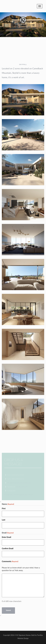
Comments (10, 561)
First (4, 508)
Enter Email (6, 537)
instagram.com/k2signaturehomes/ (19, 494)
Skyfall (23, 64)
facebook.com (22, 487)
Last (4, 520)
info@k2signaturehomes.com (19, 483)
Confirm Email (8, 548)
